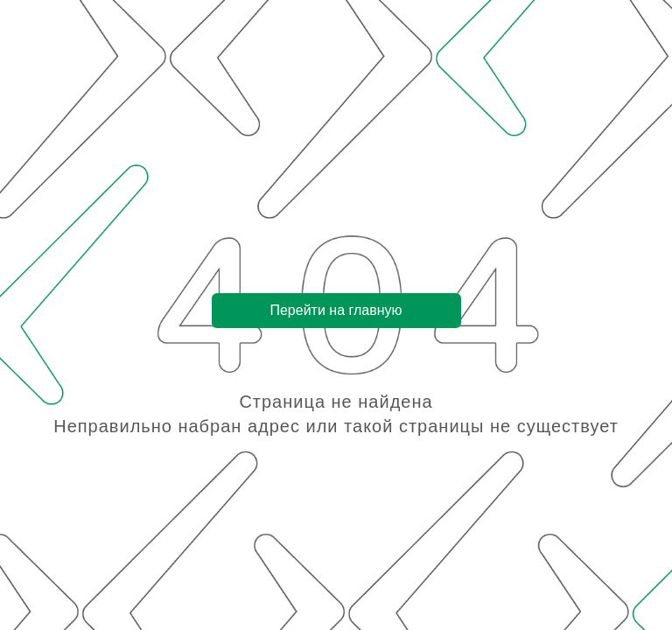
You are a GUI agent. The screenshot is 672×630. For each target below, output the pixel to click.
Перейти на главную (336, 310)
